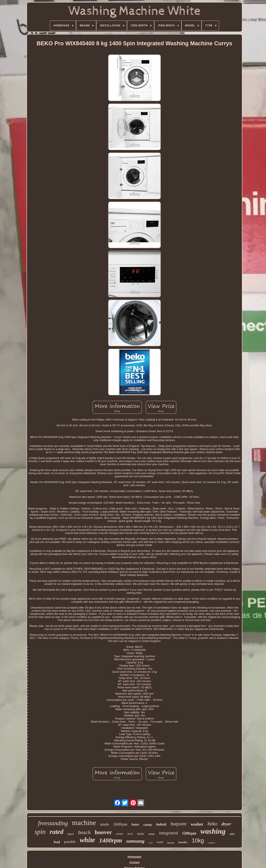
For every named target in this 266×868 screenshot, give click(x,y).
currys (152, 834)
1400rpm (111, 840)
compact (212, 843)
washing (213, 831)
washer (197, 824)
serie (130, 834)
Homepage (134, 857)
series (120, 834)
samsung (135, 841)
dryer (226, 824)
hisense (171, 843)
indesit (161, 824)
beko (212, 824)
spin (40, 832)
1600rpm (120, 824)
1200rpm (189, 833)
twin (151, 843)
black (71, 834)
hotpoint (179, 824)
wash (160, 842)
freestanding (53, 823)
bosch (84, 832)
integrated (168, 833)
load (57, 842)
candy (148, 825)
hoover (103, 832)
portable (70, 842)
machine (84, 823)
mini (232, 834)
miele (105, 824)
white (87, 840)
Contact (134, 862)
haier (135, 824)
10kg (198, 841)
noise (141, 834)
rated (57, 832)
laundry (183, 842)
